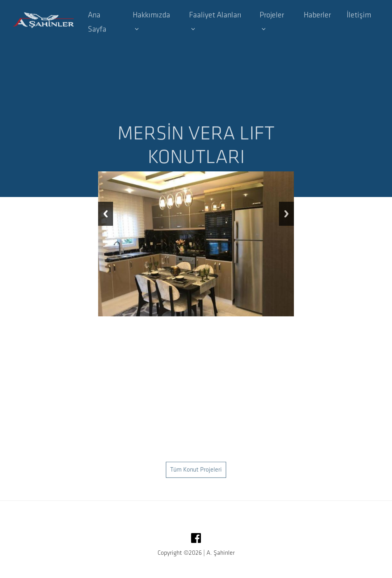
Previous (106, 214)
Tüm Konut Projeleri (196, 480)
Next (286, 214)
